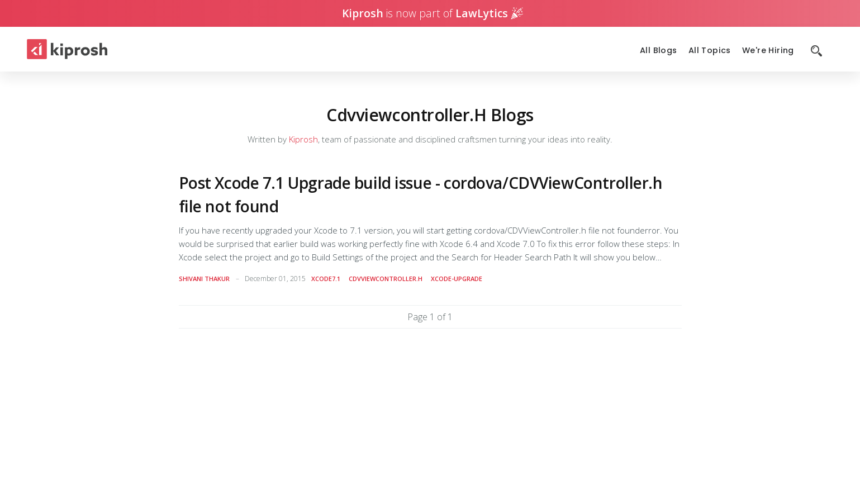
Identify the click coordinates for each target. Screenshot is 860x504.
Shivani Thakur (204, 279)
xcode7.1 (326, 279)
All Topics (710, 51)
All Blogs (659, 51)
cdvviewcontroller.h (386, 279)
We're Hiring (768, 51)
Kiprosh (303, 139)
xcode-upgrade (457, 279)
